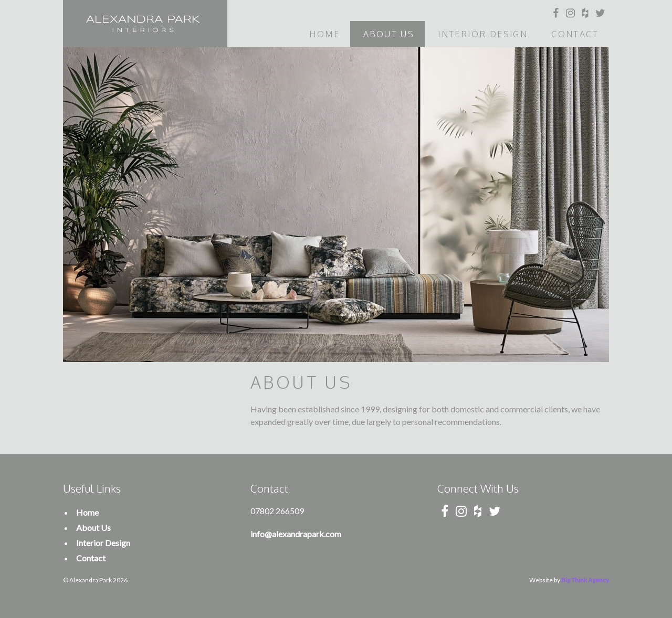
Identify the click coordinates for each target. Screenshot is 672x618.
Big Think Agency (585, 580)
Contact (575, 34)
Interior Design (483, 34)
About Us (389, 34)
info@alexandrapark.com (296, 534)
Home (324, 34)
